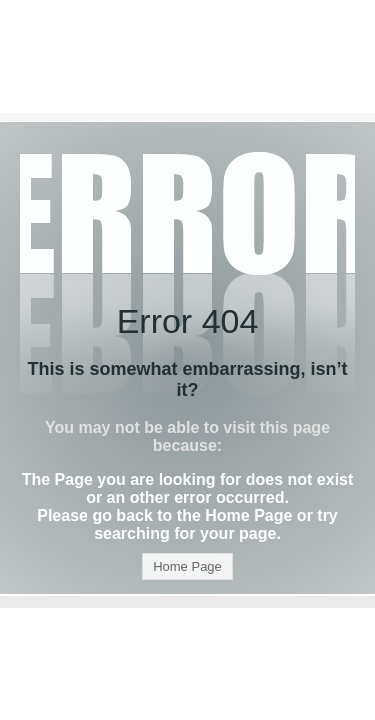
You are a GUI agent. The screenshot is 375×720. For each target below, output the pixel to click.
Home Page (187, 566)
